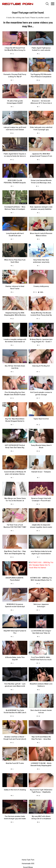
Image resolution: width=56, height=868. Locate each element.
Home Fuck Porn (28, 860)
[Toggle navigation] (53, 4)
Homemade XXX (28, 864)
